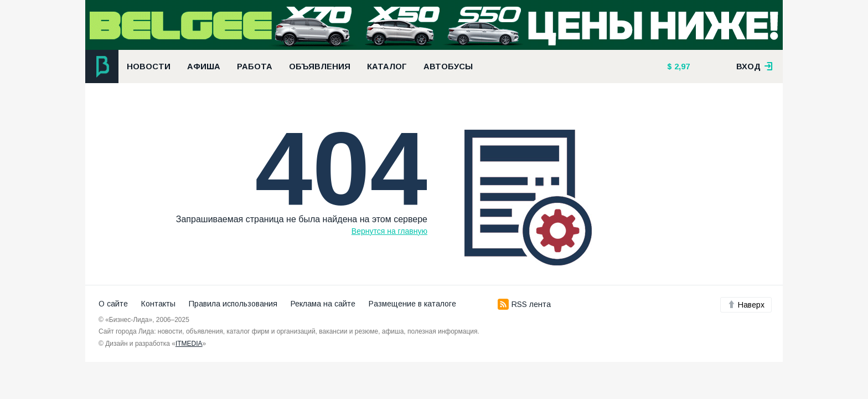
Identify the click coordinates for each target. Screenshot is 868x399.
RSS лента (524, 304)
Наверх (746, 305)
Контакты (158, 304)
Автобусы (448, 66)
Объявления (320, 66)
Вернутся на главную (389, 231)
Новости (149, 66)
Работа (255, 66)
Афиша (204, 66)
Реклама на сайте (323, 304)
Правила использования (233, 304)
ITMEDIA (189, 344)
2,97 (681, 66)
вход (755, 66)
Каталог (387, 66)
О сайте (113, 304)
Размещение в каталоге (412, 304)
